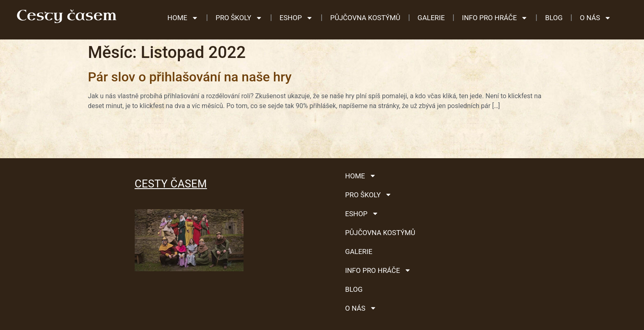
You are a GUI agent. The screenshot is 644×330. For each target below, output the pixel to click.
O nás (596, 18)
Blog (554, 18)
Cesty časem (171, 184)
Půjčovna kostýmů (365, 18)
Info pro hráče (495, 18)
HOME (183, 18)
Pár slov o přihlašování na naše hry (190, 77)
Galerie (431, 18)
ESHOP (296, 18)
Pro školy (239, 18)
